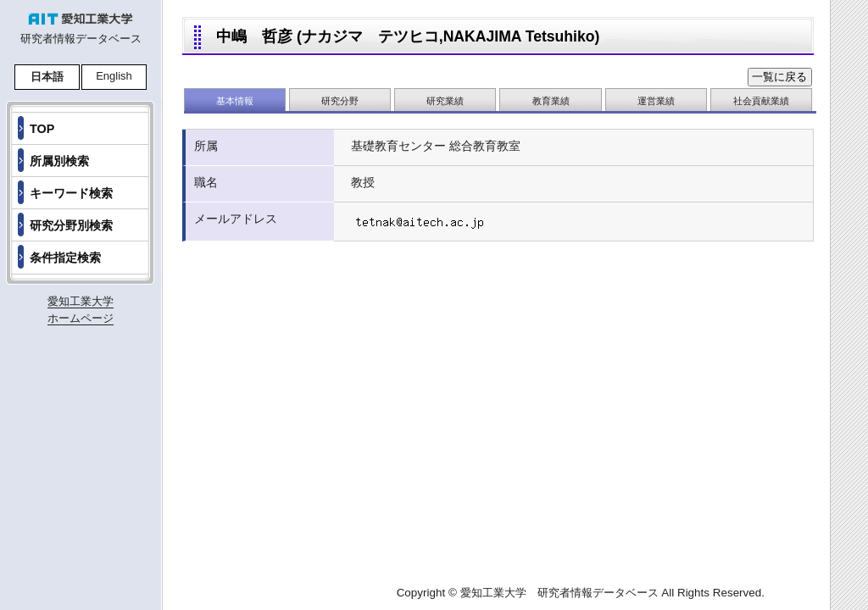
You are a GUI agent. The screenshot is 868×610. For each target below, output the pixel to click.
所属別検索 (59, 161)
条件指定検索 (65, 258)
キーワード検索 (71, 193)
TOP (42, 129)
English (114, 76)
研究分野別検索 (71, 225)
